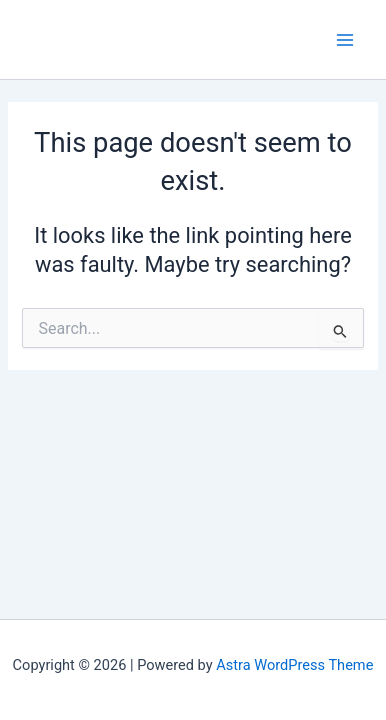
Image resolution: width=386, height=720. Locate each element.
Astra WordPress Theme (294, 665)
